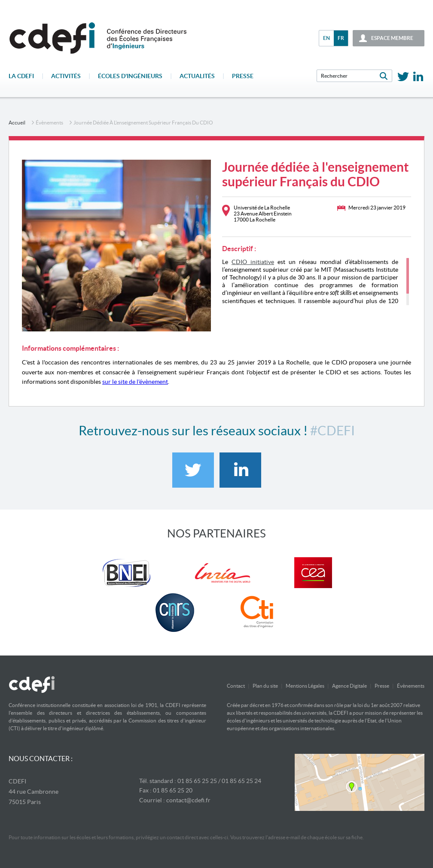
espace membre (392, 38)
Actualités (197, 76)
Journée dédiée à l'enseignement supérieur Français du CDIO (143, 123)
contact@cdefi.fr (188, 800)
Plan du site (265, 686)
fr (341, 38)
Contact (236, 686)
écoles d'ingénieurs (130, 76)
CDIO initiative (253, 262)
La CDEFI (21, 76)
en (326, 38)
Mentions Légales (305, 686)
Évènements (49, 123)
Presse (243, 76)
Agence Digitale (349, 686)
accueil (17, 123)
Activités (66, 76)
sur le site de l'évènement (135, 382)
